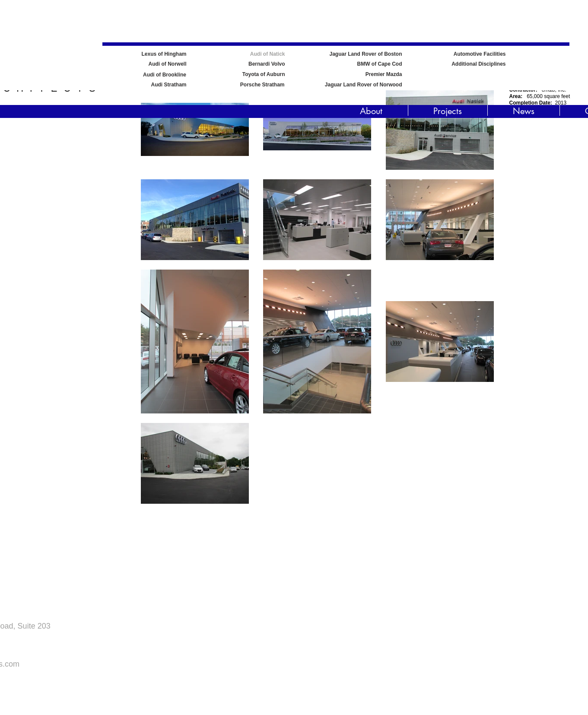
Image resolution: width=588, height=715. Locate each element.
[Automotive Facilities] (471, 54)
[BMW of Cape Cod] (357, 64)
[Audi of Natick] (240, 54)
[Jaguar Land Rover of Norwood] (357, 85)
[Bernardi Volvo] (240, 64)
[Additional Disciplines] (471, 64)
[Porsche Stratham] (238, 85)
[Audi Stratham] (140, 85)
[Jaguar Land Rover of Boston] (357, 54)
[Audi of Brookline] (165, 75)
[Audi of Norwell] (141, 64)
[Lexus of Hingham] (141, 54)
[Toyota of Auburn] (240, 75)
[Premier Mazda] (357, 75)
